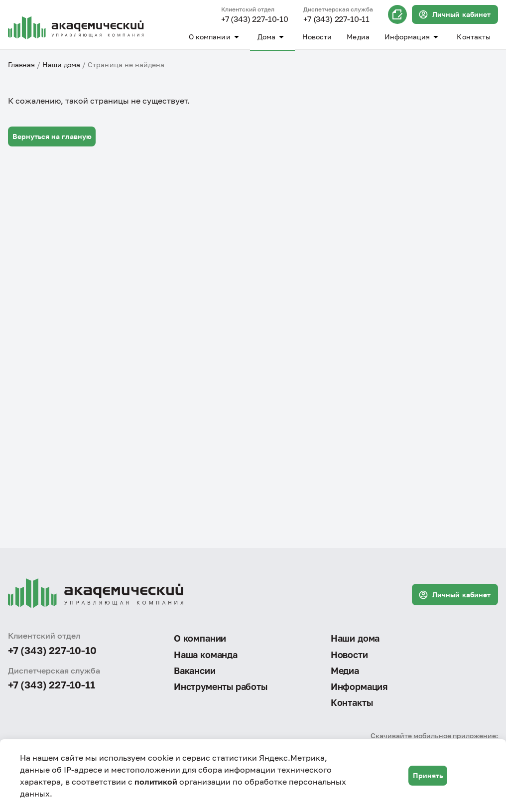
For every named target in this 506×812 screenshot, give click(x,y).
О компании (216, 37)
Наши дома (61, 65)
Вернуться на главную (52, 136)
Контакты (474, 37)
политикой (156, 782)
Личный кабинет (454, 14)
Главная (21, 65)
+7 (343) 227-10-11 (336, 19)
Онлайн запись (397, 14)
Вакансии (195, 671)
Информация (413, 37)
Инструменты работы (221, 686)
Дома (272, 37)
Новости (317, 37)
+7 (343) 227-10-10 (255, 19)
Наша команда (206, 655)
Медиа (358, 37)
